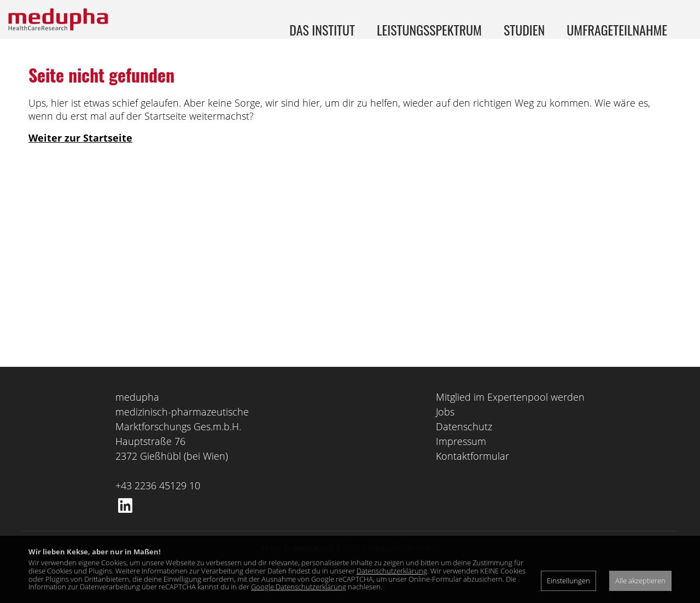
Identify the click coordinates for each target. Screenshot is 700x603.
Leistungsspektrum (429, 30)
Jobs (445, 433)
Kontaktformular (472, 477)
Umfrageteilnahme (617, 30)
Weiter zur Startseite (80, 159)
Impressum (461, 463)
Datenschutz (464, 448)
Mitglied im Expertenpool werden (510, 418)
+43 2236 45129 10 (158, 507)
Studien (524, 30)
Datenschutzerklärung (392, 571)
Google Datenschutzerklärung (299, 587)
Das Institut (322, 30)
